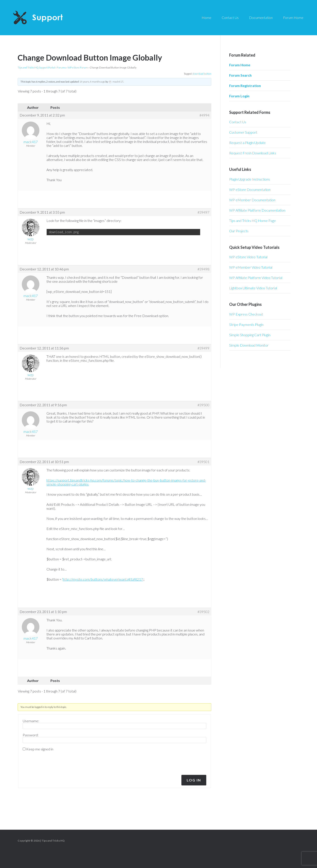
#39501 (203, 462)
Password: (31, 735)
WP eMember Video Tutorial (251, 267)
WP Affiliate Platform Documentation (257, 210)
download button (202, 74)
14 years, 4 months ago (92, 82)
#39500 (203, 405)
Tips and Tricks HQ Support (48, 18)
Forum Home (240, 65)
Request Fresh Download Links (253, 153)
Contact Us (238, 122)
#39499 (203, 348)
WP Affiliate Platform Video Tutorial (256, 278)
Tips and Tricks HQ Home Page (252, 221)
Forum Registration (245, 86)
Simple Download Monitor (249, 345)
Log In (194, 780)
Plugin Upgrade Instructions (250, 179)
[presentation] (53, 762)
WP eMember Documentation (252, 200)
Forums (61, 67)
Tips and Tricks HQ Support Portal (36, 67)
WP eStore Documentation (250, 189)
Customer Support (243, 132)
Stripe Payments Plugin (246, 324)
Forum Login (239, 96)
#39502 (203, 612)
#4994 (204, 115)
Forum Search (240, 75)
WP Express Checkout (246, 314)
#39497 (203, 212)
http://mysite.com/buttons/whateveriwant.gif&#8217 (103, 579)
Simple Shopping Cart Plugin (250, 335)
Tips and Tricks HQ (53, 841)
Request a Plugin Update (247, 143)
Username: (31, 721)
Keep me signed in (40, 749)
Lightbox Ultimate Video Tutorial (253, 288)
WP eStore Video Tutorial (248, 257)
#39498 (203, 269)
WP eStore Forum (78, 67)
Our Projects (239, 231)
